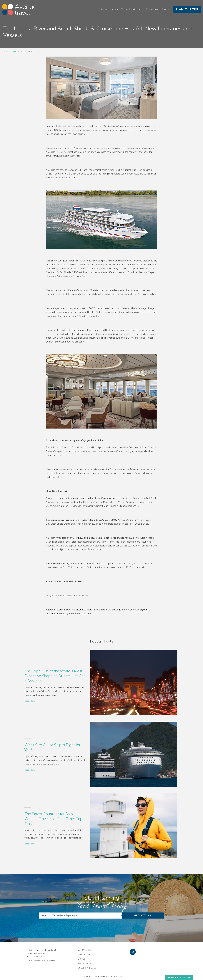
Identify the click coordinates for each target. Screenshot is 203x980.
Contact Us (84, 954)
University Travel (87, 968)
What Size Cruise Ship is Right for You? (52, 747)
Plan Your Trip (187, 9)
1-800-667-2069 (38, 957)
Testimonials (84, 963)
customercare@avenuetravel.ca (42, 960)
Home (105, 9)
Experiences (152, 9)
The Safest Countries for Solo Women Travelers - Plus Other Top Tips (53, 819)
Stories (166, 9)
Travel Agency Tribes (115, 976)
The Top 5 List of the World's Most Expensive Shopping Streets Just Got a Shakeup (55, 676)
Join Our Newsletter (179, 977)
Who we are (84, 950)
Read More (30, 701)
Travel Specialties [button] (131, 9)
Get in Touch (143, 915)
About (115, 9)
